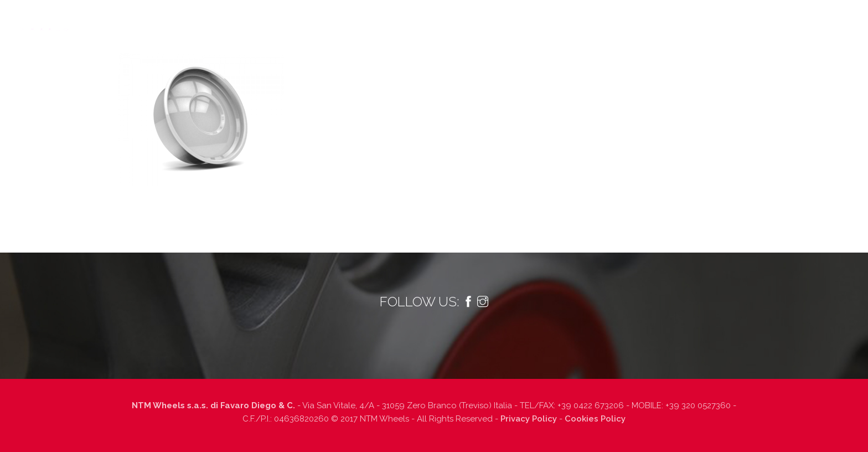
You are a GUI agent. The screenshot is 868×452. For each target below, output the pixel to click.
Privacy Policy (529, 419)
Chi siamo (293, 20)
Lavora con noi (697, 20)
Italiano (829, 20)
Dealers (634, 20)
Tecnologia (353, 20)
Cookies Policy (595, 419)
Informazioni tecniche (504, 20)
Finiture (583, 20)
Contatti (763, 20)
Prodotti (412, 20)
